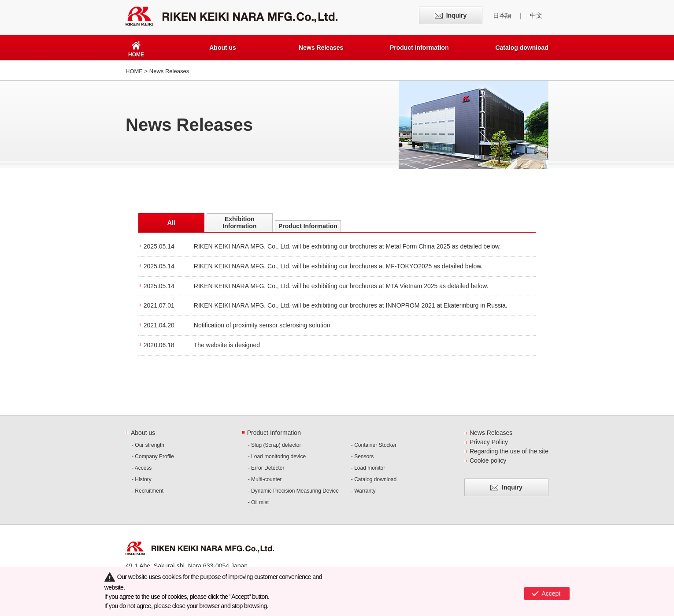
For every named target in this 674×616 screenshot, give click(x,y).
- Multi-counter (265, 479)
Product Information (419, 48)
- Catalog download (374, 479)
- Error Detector (266, 468)
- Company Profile (153, 456)
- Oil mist (258, 502)
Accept (551, 592)
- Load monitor (368, 468)
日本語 (502, 15)
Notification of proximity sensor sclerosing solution (262, 325)
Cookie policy (488, 460)
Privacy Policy (489, 442)
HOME (134, 71)
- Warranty (363, 491)
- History (142, 479)
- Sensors (362, 456)
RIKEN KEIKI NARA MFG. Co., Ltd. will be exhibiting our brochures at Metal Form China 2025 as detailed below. (347, 246)
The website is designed (227, 345)
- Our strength (148, 445)
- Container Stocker (374, 445)
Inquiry (457, 15)
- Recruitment (148, 491)
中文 (536, 15)
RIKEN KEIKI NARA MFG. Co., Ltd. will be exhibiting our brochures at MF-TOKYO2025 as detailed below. (338, 266)
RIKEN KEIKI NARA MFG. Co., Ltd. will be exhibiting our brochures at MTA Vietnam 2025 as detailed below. (341, 286)
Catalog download (522, 48)
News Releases (321, 48)
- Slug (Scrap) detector (275, 445)
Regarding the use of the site (509, 451)
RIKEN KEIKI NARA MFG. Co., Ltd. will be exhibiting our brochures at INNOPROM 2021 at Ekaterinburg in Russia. (351, 305)
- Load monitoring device (277, 456)
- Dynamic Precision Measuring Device (293, 491)
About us (223, 48)
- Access (142, 468)
